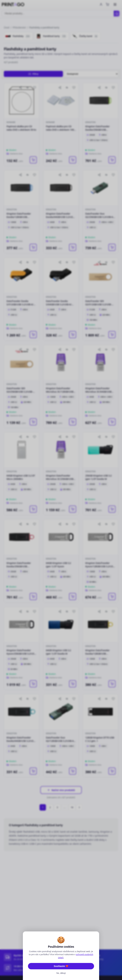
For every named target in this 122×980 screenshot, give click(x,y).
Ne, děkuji (61, 973)
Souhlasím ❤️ (61, 966)
